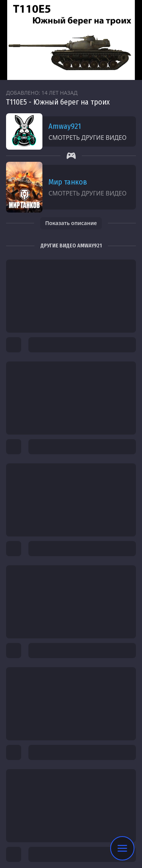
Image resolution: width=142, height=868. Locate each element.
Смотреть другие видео (87, 138)
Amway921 (65, 126)
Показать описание (71, 223)
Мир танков (68, 182)
